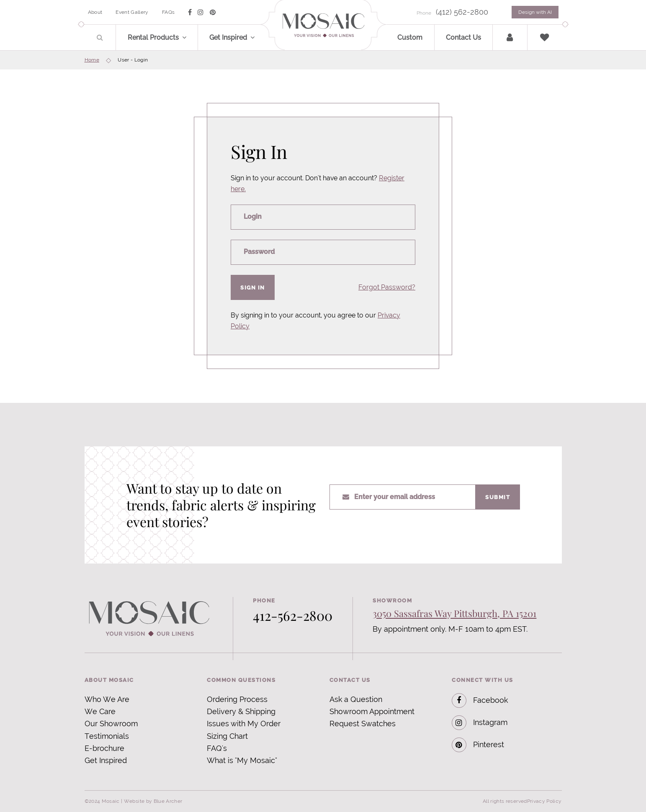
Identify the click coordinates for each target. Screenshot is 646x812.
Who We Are (107, 699)
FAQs (168, 12)
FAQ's (217, 748)
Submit (498, 497)
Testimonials (107, 736)
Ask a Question (356, 699)
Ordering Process (237, 699)
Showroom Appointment (372, 711)
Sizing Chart (227, 736)
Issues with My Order (244, 724)
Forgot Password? (387, 287)
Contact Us (463, 37)
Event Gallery (132, 12)
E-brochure (104, 748)
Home (92, 60)
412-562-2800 (293, 615)
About (95, 12)
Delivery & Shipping (241, 711)
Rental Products (153, 37)
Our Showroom (111, 724)
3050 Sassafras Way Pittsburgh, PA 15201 (454, 613)
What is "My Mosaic (241, 760)
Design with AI (535, 12)
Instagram (480, 723)
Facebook (480, 701)
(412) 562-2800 (462, 12)
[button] (189, 37)
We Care (100, 711)
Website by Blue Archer (153, 801)
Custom (410, 37)
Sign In (253, 287)
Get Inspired (228, 37)
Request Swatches (363, 724)
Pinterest (478, 745)
